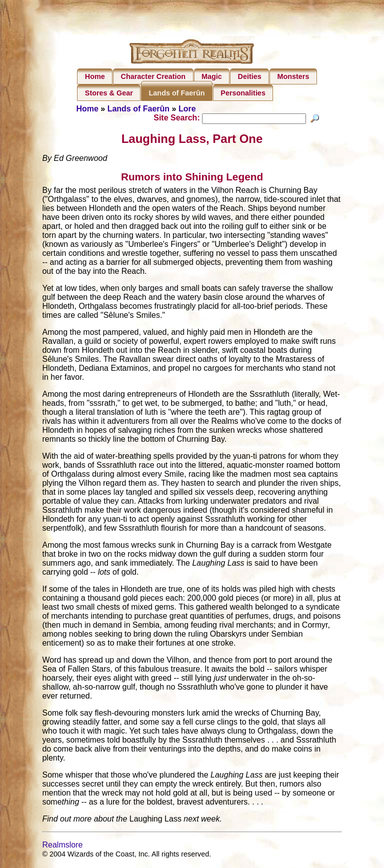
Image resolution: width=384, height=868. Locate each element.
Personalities (243, 93)
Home (95, 76)
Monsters (293, 76)
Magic (212, 76)
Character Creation (153, 76)
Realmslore (62, 846)
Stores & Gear (109, 93)
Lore (187, 109)
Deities (250, 76)
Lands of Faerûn (177, 93)
